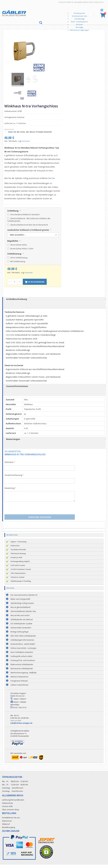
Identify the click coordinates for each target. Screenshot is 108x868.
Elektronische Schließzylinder (22, 668)
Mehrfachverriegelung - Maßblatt (23, 676)
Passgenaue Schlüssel (19, 684)
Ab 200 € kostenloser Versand (21, 573)
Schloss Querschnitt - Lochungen (23, 651)
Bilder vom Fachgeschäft (20, 602)
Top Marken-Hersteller (18, 553)
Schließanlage (79, 19)
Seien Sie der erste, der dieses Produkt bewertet (31, 131)
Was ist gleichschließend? (21, 611)
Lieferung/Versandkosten (13, 803)
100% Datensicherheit (18, 577)
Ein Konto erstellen (94, 2)
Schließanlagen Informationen (22, 643)
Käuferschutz (15, 549)
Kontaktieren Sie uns (68, 2)
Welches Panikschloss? (19, 680)
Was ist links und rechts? (20, 619)
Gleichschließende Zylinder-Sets (23, 615)
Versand (27, 141)
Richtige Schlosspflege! (20, 635)
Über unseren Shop (11, 813)
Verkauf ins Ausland (17, 581)
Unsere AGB (7, 810)
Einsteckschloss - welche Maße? (23, 647)
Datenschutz (8, 806)
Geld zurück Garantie (18, 569)
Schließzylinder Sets (79, 16)
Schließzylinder (79, 13)
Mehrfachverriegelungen (79, 30)
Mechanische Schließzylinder (22, 672)
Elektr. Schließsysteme (79, 22)
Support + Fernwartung (18, 545)
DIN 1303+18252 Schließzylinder (23, 639)
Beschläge (79, 27)
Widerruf (6, 827)
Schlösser (79, 24)
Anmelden (81, 2)
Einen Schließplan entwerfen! (22, 656)
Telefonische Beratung (18, 557)
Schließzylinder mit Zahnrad (22, 623)
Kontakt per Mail (16, 561)
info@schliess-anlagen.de (21, 726)
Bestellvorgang (9, 831)
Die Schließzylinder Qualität (21, 627)
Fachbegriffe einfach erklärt (21, 660)
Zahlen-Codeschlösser (20, 688)
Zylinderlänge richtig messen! (22, 607)
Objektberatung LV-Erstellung (21, 584)
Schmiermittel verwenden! (21, 631)
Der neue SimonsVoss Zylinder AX (24, 598)
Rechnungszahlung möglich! (20, 565)
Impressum (7, 824)
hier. (54, 182)
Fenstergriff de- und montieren (23, 664)
